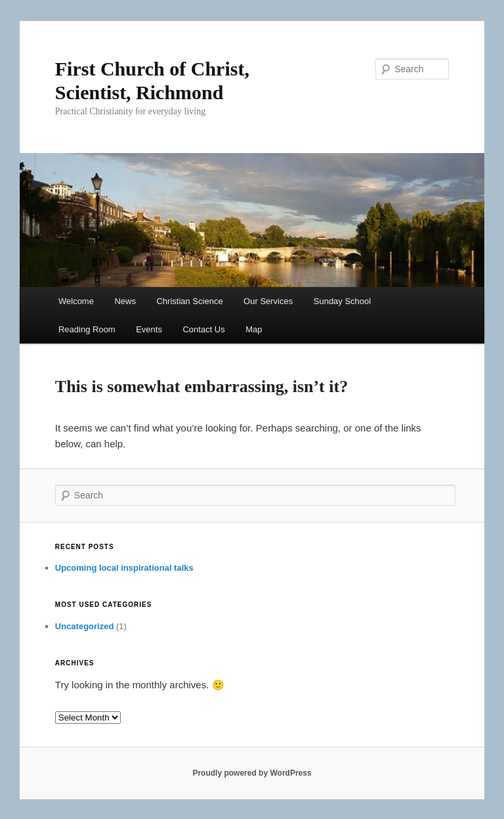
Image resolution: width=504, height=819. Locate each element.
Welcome (76, 301)
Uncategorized (85, 626)
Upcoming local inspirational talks (124, 568)
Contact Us (203, 329)
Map (254, 329)
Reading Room (87, 329)
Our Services (268, 301)
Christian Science (189, 301)
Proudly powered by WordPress (252, 773)
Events (149, 329)
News (125, 301)
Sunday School (342, 301)
